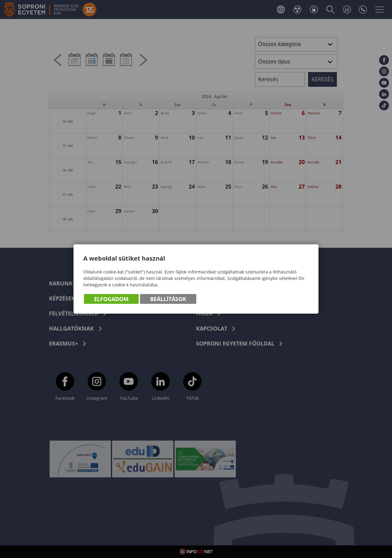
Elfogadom (111, 299)
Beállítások (168, 299)
